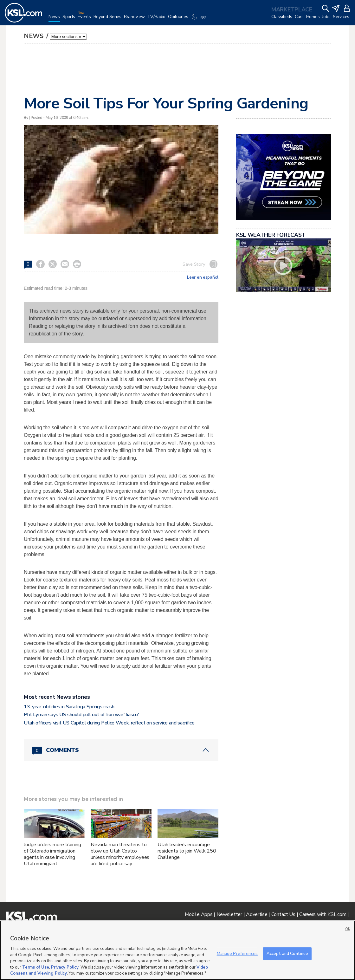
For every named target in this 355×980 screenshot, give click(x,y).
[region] (177, 950)
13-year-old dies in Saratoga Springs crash (69, 707)
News (34, 36)
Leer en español (203, 277)
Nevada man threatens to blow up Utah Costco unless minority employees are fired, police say (120, 854)
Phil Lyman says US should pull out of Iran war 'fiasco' (81, 715)
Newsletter (229, 914)
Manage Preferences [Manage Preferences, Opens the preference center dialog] (237, 953)
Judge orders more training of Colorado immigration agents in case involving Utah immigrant (52, 854)
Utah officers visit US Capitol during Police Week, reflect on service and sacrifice (109, 723)
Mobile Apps (199, 914)
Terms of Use (36, 967)
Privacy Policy (65, 967)
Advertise (257, 914)
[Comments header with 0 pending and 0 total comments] (121, 750)
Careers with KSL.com (323, 914)
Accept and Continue (287, 953)
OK (348, 929)
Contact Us (283, 914)
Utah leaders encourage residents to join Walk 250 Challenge (187, 851)
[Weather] (199, 20)
